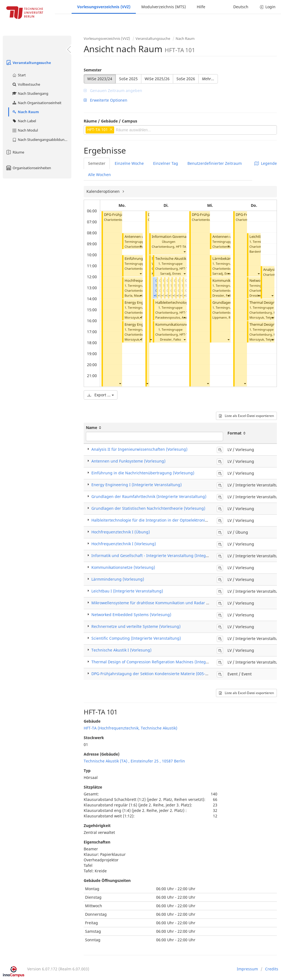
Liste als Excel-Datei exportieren (246, 416)
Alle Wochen (99, 175)
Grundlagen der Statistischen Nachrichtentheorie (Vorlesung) (148, 508)
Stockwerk (94, 738)
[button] (120, 383)
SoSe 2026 (186, 79)
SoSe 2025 (128, 79)
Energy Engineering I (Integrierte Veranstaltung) (137, 485)
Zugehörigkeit (97, 826)
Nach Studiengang (30, 93)
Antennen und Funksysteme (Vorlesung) (128, 461)
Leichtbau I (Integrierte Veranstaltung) (127, 591)
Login (267, 7)
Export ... (101, 395)
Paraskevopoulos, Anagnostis (176, 317)
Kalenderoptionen (104, 191)
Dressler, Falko (171, 339)
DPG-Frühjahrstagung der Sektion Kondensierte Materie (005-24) (151, 674)
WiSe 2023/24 (100, 79)
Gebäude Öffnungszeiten (107, 880)
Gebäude (92, 721)
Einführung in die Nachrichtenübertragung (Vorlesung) (143, 473)
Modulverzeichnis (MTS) (164, 7)
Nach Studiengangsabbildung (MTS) (42, 140)
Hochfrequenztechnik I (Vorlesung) (124, 544)
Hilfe (201, 7)
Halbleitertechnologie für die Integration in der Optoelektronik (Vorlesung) (160, 520)
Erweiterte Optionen (106, 100)
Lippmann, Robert (225, 317)
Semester (93, 70)
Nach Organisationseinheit (37, 103)
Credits (272, 969)
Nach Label (24, 121)
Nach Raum (25, 112)
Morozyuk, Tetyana (138, 317)
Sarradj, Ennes (171, 273)
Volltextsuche (26, 84)
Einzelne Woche (129, 163)
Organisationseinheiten (28, 168)
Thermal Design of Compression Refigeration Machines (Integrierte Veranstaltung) (168, 662)
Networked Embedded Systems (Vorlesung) (131, 615)
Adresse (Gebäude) (102, 754)
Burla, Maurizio (136, 295)
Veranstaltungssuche (28, 63)
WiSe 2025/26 (157, 79)
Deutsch (241, 7)
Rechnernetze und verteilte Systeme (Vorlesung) (136, 626)
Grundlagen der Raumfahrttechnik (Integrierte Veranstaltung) (149, 496)
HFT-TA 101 (184, 247)
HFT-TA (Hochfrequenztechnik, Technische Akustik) (130, 728)
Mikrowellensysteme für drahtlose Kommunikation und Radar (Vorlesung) (159, 603)
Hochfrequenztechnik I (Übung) (121, 532)
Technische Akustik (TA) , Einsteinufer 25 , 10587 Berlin (134, 761)
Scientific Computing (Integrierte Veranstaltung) (136, 638)
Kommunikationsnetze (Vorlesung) (184, 325)
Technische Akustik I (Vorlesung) (182, 259)
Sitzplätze (93, 787)
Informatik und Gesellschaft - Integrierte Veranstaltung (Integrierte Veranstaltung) (168, 556)
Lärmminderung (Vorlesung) (118, 579)
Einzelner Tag (166, 163)
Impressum (247, 969)
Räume (15, 152)
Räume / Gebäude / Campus (110, 121)
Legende (266, 163)
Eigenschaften (97, 842)
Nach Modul (25, 130)
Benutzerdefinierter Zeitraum (215, 163)
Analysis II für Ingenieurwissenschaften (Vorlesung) (139, 449)
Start (19, 75)
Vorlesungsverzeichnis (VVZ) (104, 7)
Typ (87, 771)
